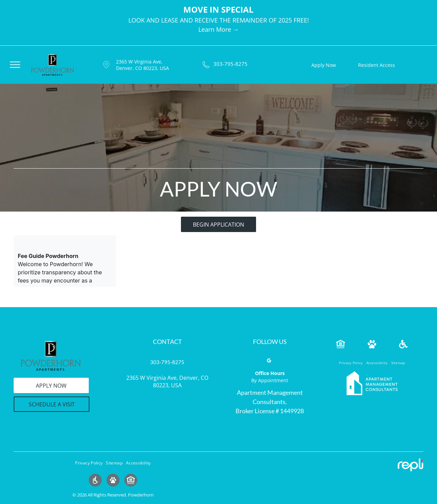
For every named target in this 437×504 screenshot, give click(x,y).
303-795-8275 (230, 64)
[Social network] (95, 481)
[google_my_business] (269, 362)
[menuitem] (351, 363)
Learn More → (219, 29)
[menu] (15, 64)
